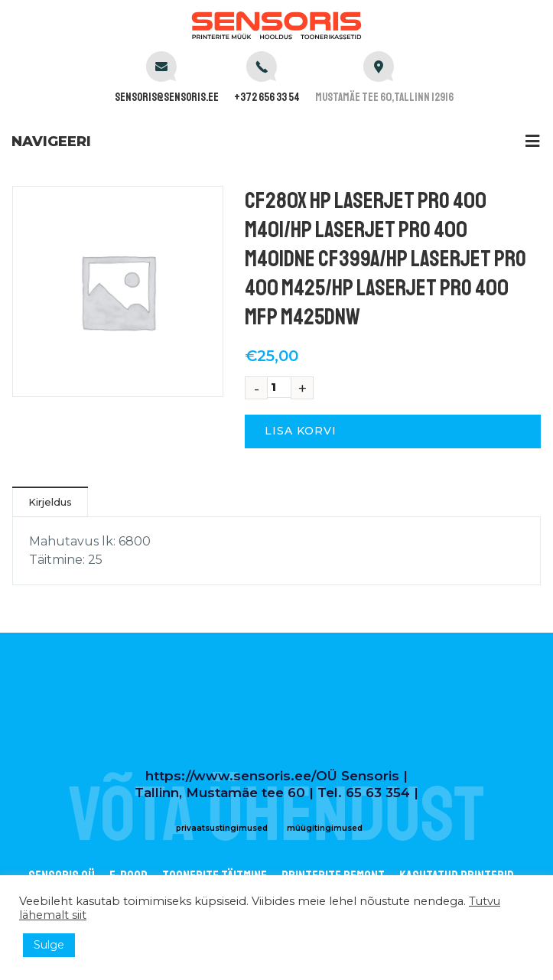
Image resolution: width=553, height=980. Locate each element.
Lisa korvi (301, 431)
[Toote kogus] (279, 387)
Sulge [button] (49, 945)
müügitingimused (325, 828)
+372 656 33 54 (267, 98)
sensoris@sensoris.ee (167, 98)
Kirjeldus (50, 502)
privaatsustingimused (222, 828)
